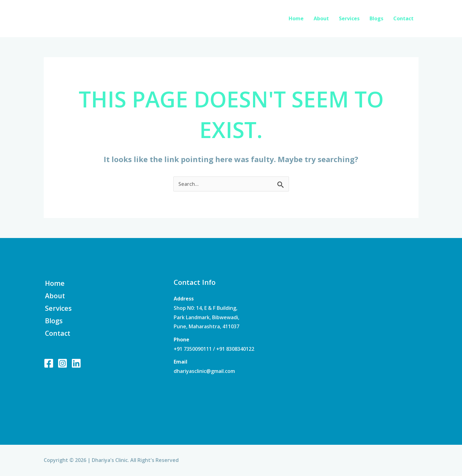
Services (349, 18)
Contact (403, 18)
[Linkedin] (76, 364)
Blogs (376, 18)
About (321, 18)
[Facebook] (49, 364)
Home (296, 18)
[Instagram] (62, 364)
